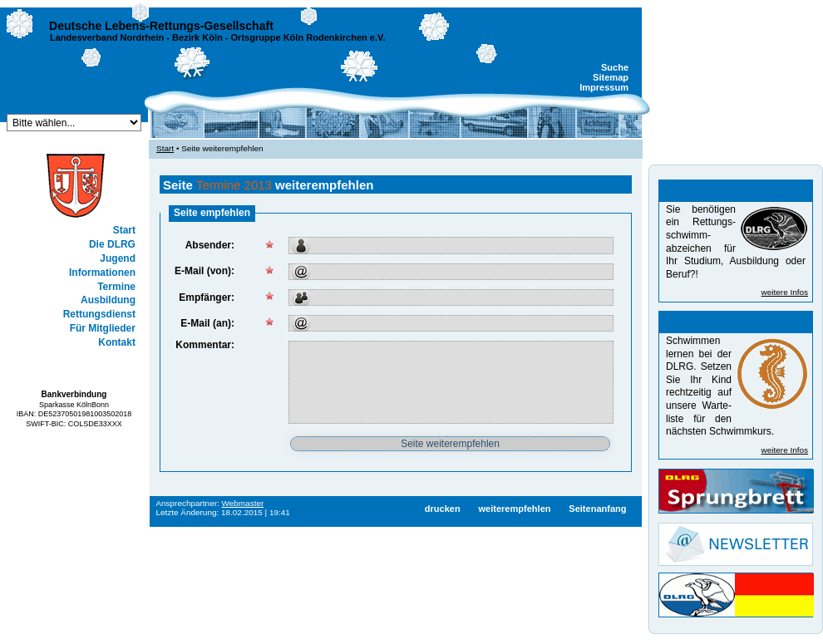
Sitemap (611, 77)
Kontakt (117, 342)
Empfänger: (207, 297)
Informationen (102, 273)
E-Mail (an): (207, 323)
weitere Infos (785, 292)
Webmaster (243, 503)
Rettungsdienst (99, 314)
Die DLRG (112, 244)
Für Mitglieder (103, 328)
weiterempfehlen (514, 509)
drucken (443, 509)
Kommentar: (205, 345)
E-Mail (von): (205, 271)
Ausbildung (108, 300)
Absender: (210, 245)
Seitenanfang (597, 509)
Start (124, 230)
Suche (615, 67)
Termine (116, 287)
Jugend (118, 258)
